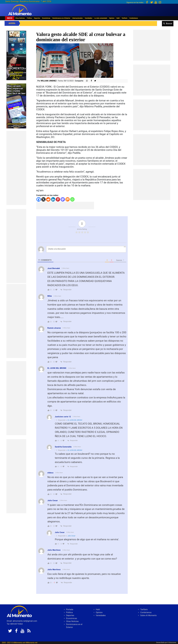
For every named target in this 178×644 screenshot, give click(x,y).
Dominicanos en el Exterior (61, 18)
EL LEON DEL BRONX (75, 420)
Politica (29, 18)
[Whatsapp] (72, 199)
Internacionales (78, 18)
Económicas (46, 18)
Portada (70, 609)
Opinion (112, 18)
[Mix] (68, 199)
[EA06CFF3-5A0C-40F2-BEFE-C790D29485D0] (16, 55)
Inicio (10, 18)
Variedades (89, 18)
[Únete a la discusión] (86, 249)
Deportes (37, 18)
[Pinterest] (58, 199)
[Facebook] (39, 199)
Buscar (169, 24)
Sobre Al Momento (148, 615)
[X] (43, 199)
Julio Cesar (71, 536)
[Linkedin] (53, 199)
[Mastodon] (63, 199)
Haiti (118, 18)
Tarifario (124, 18)
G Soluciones (172, 643)
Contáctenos (134, 18)
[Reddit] (48, 199)
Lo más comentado (101, 18)
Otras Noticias (20, 18)
